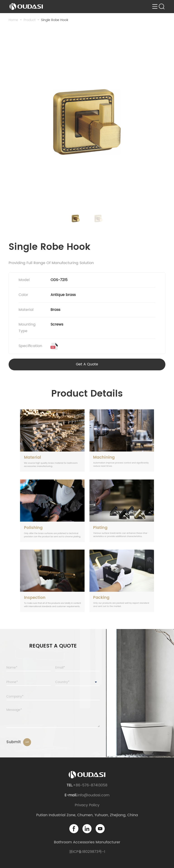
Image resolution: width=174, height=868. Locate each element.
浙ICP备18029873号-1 (87, 852)
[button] (76, 218)
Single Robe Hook (55, 20)
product (30, 20)
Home (13, 20)
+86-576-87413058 (90, 785)
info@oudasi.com (93, 795)
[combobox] (77, 682)
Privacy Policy (87, 805)
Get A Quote (87, 364)
